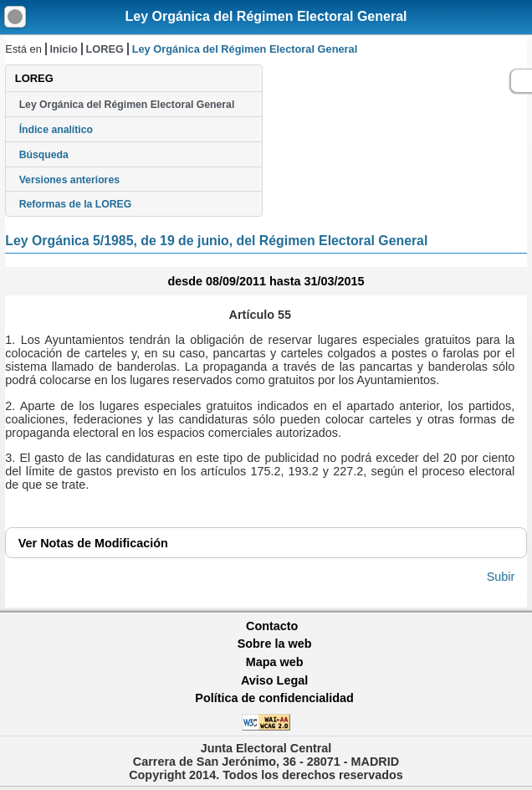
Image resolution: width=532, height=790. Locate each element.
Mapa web (275, 662)
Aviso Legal (274, 680)
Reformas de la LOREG (76, 204)
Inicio (63, 49)
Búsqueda (44, 155)
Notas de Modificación (93, 543)
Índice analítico (56, 130)
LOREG (105, 49)
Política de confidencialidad (274, 698)
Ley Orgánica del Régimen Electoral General (266, 16)
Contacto (272, 626)
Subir (501, 577)
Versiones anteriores (69, 180)
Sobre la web (275, 644)
